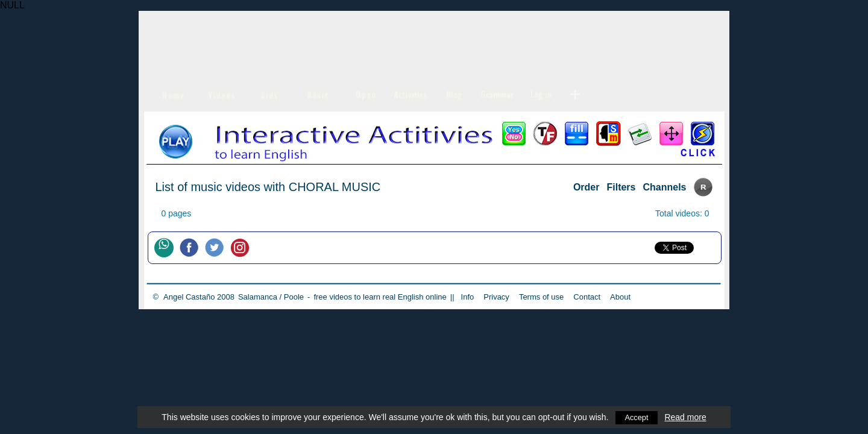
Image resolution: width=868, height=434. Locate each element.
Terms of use (541, 297)
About (620, 297)
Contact (587, 297)
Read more (686, 417)
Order (587, 187)
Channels (664, 187)
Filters (621, 187)
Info (468, 297)
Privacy (496, 297)
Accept (637, 417)
